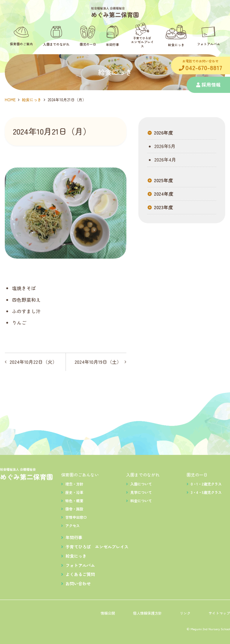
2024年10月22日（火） (33, 362)
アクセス (72, 526)
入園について (141, 484)
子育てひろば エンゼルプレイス (97, 547)
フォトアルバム (80, 565)
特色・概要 (74, 501)
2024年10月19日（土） (98, 362)
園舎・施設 (74, 509)
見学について (141, 492)
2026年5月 (164, 146)
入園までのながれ (143, 475)
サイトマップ (219, 613)
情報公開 (108, 613)
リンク (185, 613)
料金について (141, 501)
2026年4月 (165, 160)
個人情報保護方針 (147, 613)
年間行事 (74, 537)
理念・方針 (74, 484)
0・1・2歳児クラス (206, 484)
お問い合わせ (78, 583)
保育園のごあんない (80, 475)
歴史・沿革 (74, 492)
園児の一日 (197, 475)
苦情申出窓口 (76, 517)
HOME (10, 100)
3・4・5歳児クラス (206, 492)
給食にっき (32, 100)
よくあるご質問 (80, 574)
